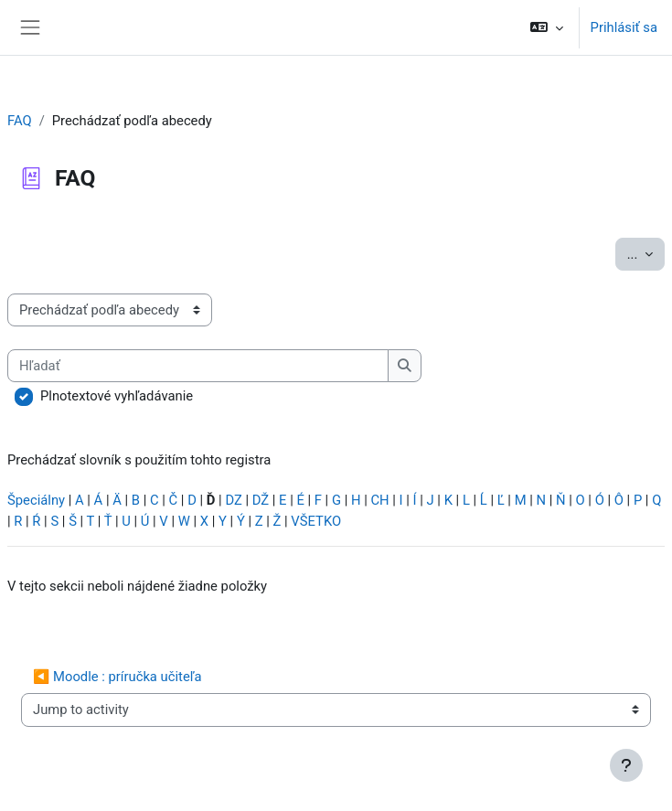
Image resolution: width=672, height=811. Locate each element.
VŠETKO (316, 521)
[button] (546, 27)
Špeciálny (36, 500)
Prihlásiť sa (624, 27)
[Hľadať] (198, 366)
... (646, 253)
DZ (233, 500)
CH (379, 500)
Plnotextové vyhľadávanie (117, 396)
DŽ (261, 500)
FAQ (20, 121)
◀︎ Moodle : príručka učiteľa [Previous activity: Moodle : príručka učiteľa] (117, 677)
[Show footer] (626, 765)
